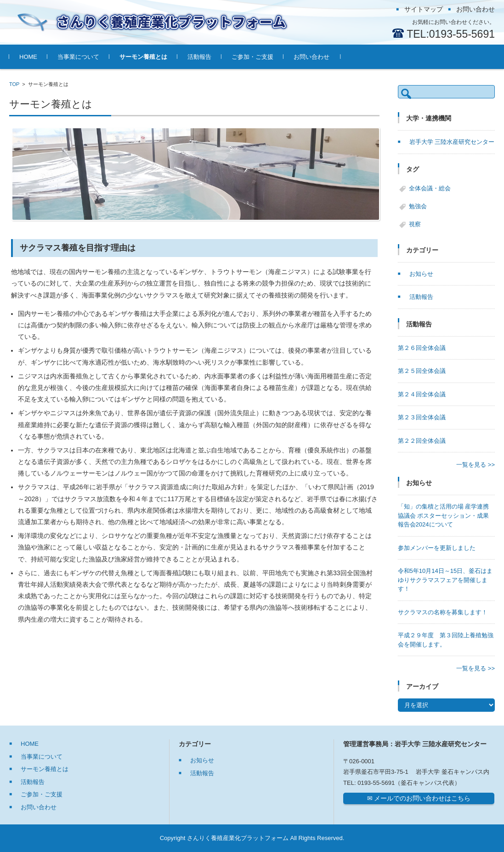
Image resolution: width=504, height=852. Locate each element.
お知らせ (421, 274)
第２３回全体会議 (422, 417)
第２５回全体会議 (422, 371)
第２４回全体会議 (422, 394)
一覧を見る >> (476, 465)
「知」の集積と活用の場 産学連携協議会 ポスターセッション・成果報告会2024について (444, 515)
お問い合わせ (311, 57)
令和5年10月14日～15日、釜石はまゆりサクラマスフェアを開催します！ (445, 580)
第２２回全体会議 (422, 441)
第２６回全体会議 (422, 348)
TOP (14, 84)
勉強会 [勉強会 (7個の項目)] (418, 206)
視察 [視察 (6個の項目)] (415, 224)
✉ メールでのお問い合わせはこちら (419, 798)
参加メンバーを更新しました (437, 548)
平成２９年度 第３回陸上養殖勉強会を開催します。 (446, 640)
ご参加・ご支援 (252, 57)
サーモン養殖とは (143, 57)
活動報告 (199, 57)
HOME (28, 57)
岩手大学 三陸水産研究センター (452, 142)
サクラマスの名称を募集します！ (443, 612)
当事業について (78, 57)
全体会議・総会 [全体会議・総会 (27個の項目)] (430, 188)
